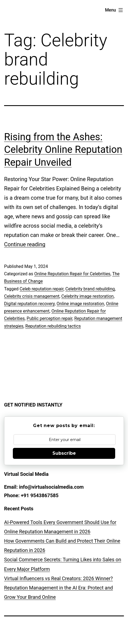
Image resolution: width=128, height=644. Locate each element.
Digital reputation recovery (29, 304)
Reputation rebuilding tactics (53, 326)
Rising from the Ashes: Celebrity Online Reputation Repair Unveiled (63, 150)
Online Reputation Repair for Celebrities (72, 274)
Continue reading (25, 244)
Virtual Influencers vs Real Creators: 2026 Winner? (58, 578)
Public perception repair (50, 318)
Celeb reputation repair (42, 289)
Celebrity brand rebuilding (90, 289)
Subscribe (64, 453)
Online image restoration (80, 304)
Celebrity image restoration (88, 296)
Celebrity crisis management (32, 296)
